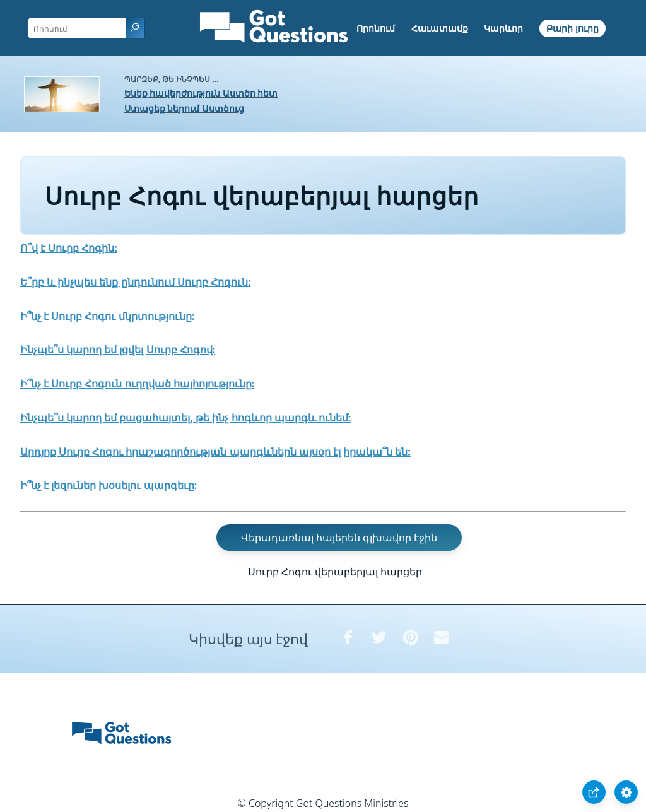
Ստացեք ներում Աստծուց (184, 108)
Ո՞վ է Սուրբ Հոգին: (69, 248)
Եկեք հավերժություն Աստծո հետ (201, 93)
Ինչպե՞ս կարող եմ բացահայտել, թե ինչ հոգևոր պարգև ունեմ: (185, 418)
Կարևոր (503, 28)
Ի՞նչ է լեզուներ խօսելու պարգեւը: (109, 485)
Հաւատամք (440, 28)
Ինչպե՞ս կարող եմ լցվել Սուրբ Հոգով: (118, 350)
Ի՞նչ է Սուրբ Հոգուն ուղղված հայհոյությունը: (137, 384)
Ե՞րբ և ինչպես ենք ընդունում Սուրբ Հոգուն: (135, 282)
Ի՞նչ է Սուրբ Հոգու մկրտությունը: (107, 316)
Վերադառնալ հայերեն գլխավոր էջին (339, 538)
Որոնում (376, 28)
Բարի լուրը (573, 28)
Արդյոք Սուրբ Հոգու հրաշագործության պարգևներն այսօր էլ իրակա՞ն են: (215, 452)
